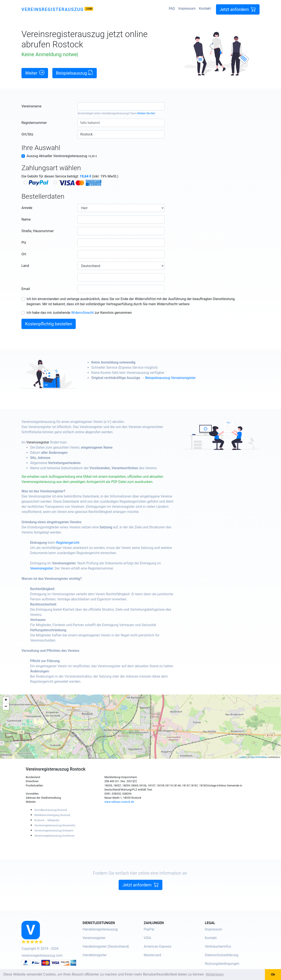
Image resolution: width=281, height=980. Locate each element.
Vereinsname (31, 106)
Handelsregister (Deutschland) (106, 946)
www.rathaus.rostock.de (119, 802)
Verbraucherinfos (218, 946)
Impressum (187, 8)
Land (25, 266)
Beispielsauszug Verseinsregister (183, 378)
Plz (24, 243)
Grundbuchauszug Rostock (51, 810)
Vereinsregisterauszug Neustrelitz (55, 825)
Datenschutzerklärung (222, 955)
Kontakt (205, 8)
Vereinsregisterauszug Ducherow (54, 836)
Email (26, 289)
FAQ (172, 8)
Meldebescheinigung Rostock (52, 815)
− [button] (6, 707)
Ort (24, 254)
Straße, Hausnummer (38, 231)
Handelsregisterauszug (115, 113)
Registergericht (80, 543)
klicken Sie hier (146, 113)
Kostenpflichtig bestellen (49, 324)
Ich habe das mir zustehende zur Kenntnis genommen (79, 313)
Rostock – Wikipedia (47, 820)
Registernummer (34, 123)
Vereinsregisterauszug (53, 9)
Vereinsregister (50, 442)
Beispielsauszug (75, 73)
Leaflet (242, 757)
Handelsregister (95, 955)
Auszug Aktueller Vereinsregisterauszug (62, 156)
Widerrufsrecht (82, 313)
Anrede (27, 208)
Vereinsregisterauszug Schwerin (54, 830)
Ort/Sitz (27, 134)
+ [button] (6, 700)
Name (26, 219)
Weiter (35, 73)
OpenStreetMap (259, 757)
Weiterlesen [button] (215, 974)
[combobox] (121, 106)
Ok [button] (273, 974)
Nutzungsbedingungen (222, 964)
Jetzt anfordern (238, 9)
